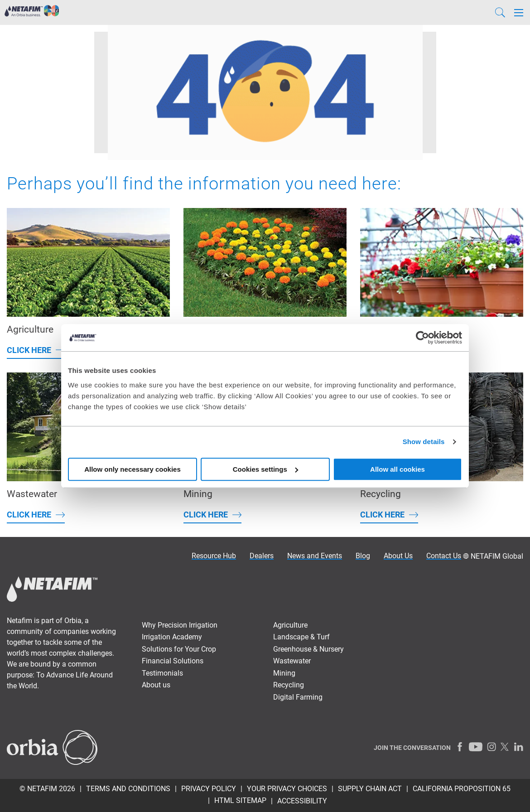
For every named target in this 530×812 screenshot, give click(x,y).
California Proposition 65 (462, 789)
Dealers (262, 556)
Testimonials (162, 673)
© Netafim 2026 (47, 789)
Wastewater (292, 661)
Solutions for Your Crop (179, 649)
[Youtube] (476, 747)
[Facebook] (460, 747)
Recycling (289, 685)
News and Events (315, 556)
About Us (398, 556)
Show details (424, 442)
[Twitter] (505, 747)
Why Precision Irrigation (180, 625)
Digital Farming (298, 697)
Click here (29, 350)
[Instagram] (491, 747)
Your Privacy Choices (287, 789)
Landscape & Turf (301, 637)
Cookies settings (265, 469)
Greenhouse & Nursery (308, 649)
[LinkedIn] (519, 747)
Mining (284, 673)
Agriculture (290, 625)
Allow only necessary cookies (132, 469)
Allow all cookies (397, 469)
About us (156, 685)
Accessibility (302, 801)
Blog (363, 556)
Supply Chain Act (370, 789)
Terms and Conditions (128, 789)
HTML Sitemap (240, 800)
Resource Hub (214, 556)
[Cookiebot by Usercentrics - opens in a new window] (422, 338)
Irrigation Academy (172, 637)
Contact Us (444, 556)
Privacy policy (209, 789)
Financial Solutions (173, 661)
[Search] (500, 12)
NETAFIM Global (497, 556)
